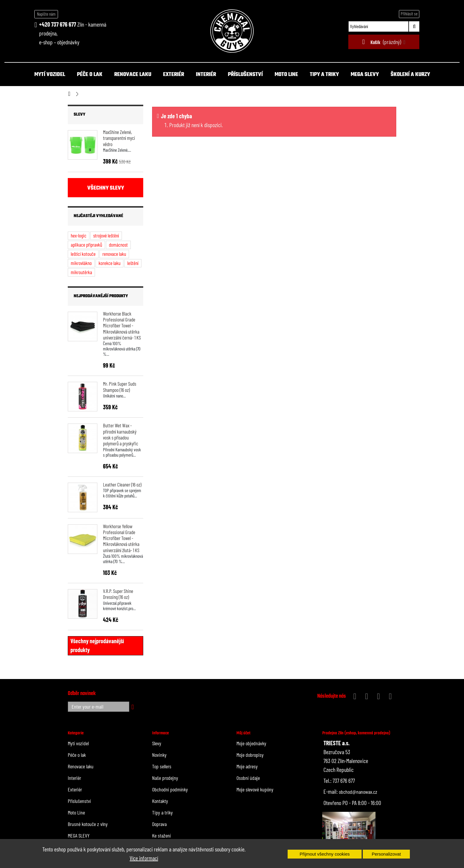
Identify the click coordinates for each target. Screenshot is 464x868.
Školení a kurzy (410, 75)
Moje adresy (247, 766)
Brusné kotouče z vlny (88, 824)
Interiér (206, 75)
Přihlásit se (409, 14)
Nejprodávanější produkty (101, 296)
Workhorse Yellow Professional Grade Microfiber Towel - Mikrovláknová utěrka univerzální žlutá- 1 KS (121, 538)
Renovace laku (133, 75)
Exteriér (174, 75)
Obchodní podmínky (170, 789)
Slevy (79, 115)
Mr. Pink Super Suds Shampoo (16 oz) (120, 387)
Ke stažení (161, 835)
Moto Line (286, 75)
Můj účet (243, 733)
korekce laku (109, 263)
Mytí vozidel (50, 75)
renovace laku (114, 254)
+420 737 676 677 (58, 24)
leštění (133, 263)
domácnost (118, 245)
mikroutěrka (81, 272)
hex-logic (79, 235)
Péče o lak (90, 75)
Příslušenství (245, 75)
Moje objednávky (251, 743)
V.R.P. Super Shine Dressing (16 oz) (118, 594)
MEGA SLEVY (365, 75)
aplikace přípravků (86, 245)
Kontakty (160, 801)
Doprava (159, 824)
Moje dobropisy (250, 755)
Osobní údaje (248, 778)
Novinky (159, 755)
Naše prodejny (165, 778)
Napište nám (46, 14)
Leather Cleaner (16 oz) (122, 484)
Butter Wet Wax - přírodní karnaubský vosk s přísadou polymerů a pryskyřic (121, 434)
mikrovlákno (81, 263)
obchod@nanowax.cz (358, 792)
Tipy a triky (324, 75)
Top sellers (162, 766)
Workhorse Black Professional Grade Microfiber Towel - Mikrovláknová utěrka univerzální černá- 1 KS (122, 325)
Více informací (144, 858)
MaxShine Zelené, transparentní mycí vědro (119, 138)
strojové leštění (106, 235)
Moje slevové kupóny (255, 789)
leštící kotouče (83, 254)
